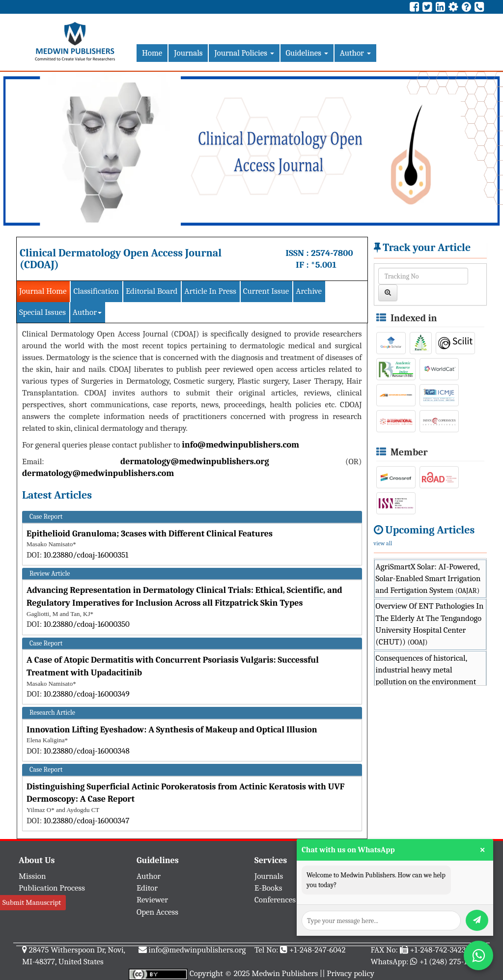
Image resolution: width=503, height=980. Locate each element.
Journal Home (43, 291)
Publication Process (52, 888)
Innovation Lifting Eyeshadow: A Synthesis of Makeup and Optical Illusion (172, 730)
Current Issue (266, 291)
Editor (147, 888)
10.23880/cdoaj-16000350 (87, 624)
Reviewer (152, 900)
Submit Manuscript (32, 902)
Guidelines (307, 53)
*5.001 (324, 265)
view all (383, 543)
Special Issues (42, 312)
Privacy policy (350, 973)
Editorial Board (152, 291)
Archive (309, 291)
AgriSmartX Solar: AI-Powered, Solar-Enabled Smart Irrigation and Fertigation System (428, 579)
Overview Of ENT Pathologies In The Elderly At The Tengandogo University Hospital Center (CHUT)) (430, 624)
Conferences (275, 900)
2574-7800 (332, 253)
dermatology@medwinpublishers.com (98, 473)
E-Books (268, 888)
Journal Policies (244, 53)
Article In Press (210, 291)
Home (152, 53)
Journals (188, 53)
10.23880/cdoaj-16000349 (87, 694)
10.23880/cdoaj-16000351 (86, 555)
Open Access (157, 912)
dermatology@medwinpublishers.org (195, 462)
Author (355, 53)
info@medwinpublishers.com (240, 445)
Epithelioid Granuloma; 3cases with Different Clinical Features (150, 534)
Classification (96, 291)
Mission (32, 876)
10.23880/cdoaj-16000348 (87, 751)
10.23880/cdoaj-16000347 (87, 821)
